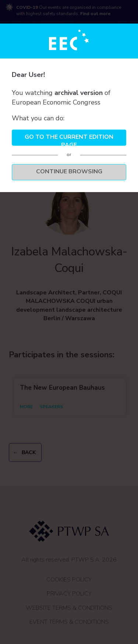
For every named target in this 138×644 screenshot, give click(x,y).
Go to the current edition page (69, 139)
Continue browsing (69, 171)
